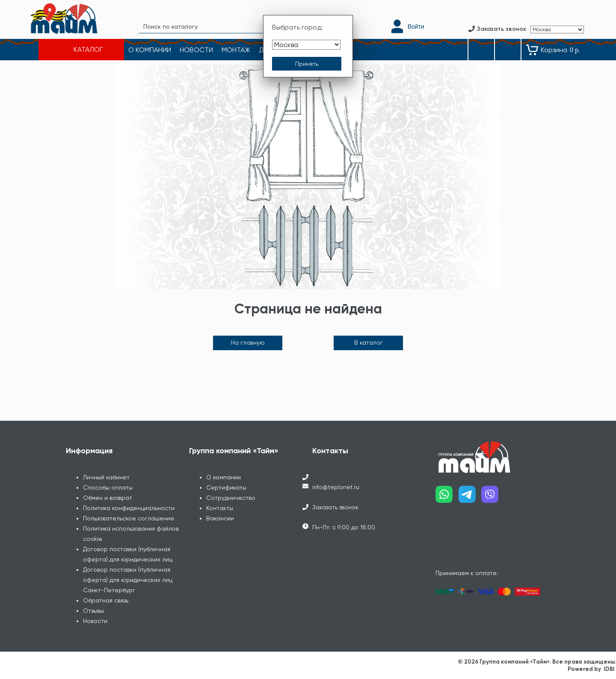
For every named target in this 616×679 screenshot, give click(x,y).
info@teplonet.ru (336, 487)
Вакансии (220, 518)
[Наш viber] (493, 497)
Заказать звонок (335, 507)
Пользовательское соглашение (129, 518)
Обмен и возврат (108, 498)
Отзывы (93, 611)
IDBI (609, 669)
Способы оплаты (108, 487)
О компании (224, 477)
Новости (95, 621)
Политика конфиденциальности (129, 508)
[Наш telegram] (470, 497)
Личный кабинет (106, 477)
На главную (248, 342)
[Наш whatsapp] (447, 497)
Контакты (220, 508)
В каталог (369, 342)
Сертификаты (226, 487)
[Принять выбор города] (307, 64)
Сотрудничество (231, 498)
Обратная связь (106, 600)
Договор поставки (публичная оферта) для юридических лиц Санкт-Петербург (128, 580)
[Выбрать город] (306, 45)
